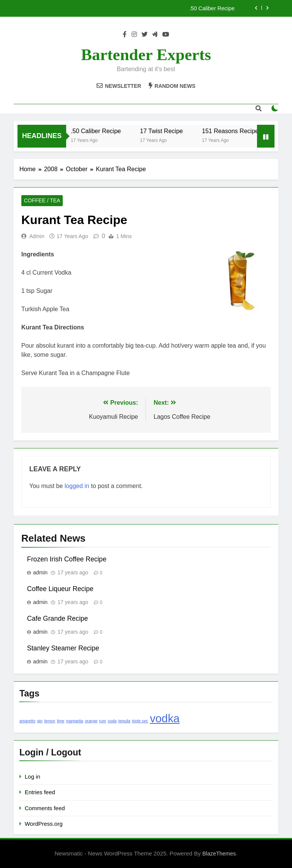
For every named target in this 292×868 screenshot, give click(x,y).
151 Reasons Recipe (235, 131)
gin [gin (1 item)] (40, 721)
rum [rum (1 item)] (103, 721)
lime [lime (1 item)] (61, 721)
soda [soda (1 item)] (112, 721)
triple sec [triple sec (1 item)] (140, 721)
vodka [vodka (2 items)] (165, 718)
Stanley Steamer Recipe (63, 648)
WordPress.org (44, 824)
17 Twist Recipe (166, 131)
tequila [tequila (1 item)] (124, 721)
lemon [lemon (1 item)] (50, 721)
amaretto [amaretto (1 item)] (27, 721)
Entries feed (40, 792)
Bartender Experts (146, 55)
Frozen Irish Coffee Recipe (67, 559)
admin (37, 236)
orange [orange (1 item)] (91, 721)
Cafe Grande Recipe (57, 618)
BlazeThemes (219, 854)
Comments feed (45, 808)
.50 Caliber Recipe (212, 8)
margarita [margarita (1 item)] (75, 721)
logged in (77, 486)
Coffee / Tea (42, 201)
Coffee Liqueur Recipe (60, 589)
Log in (33, 777)
